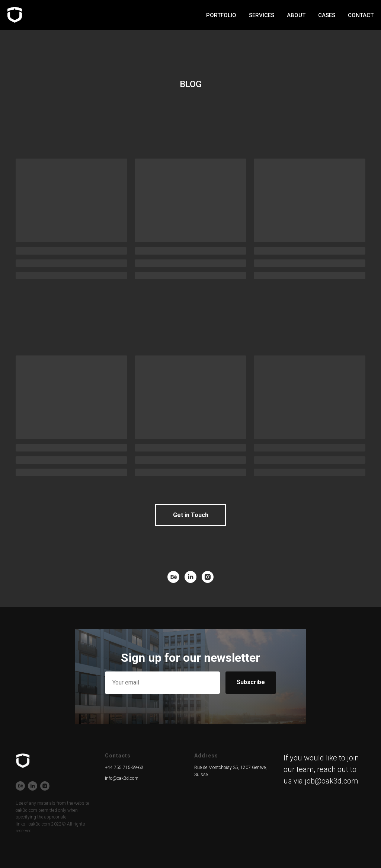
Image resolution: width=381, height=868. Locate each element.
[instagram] (208, 577)
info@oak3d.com (122, 778)
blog (328, 15)
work (200, 15)
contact (361, 15)
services (234, 15)
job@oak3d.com (331, 781)
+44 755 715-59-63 (124, 768)
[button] (191, 515)
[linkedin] (190, 577)
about (268, 15)
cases (299, 15)
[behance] (173, 577)
